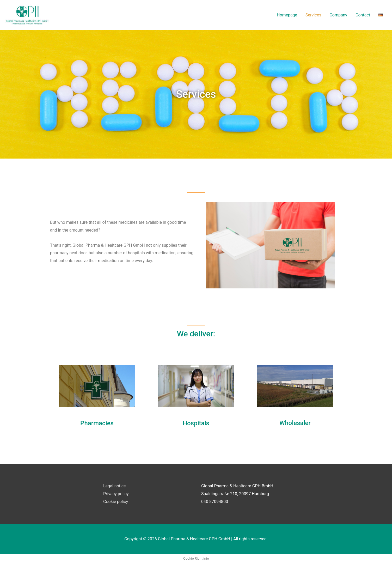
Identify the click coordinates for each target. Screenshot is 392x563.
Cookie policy (116, 502)
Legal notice (115, 486)
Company (338, 15)
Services (313, 15)
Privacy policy (116, 494)
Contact (363, 15)
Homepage (287, 15)
